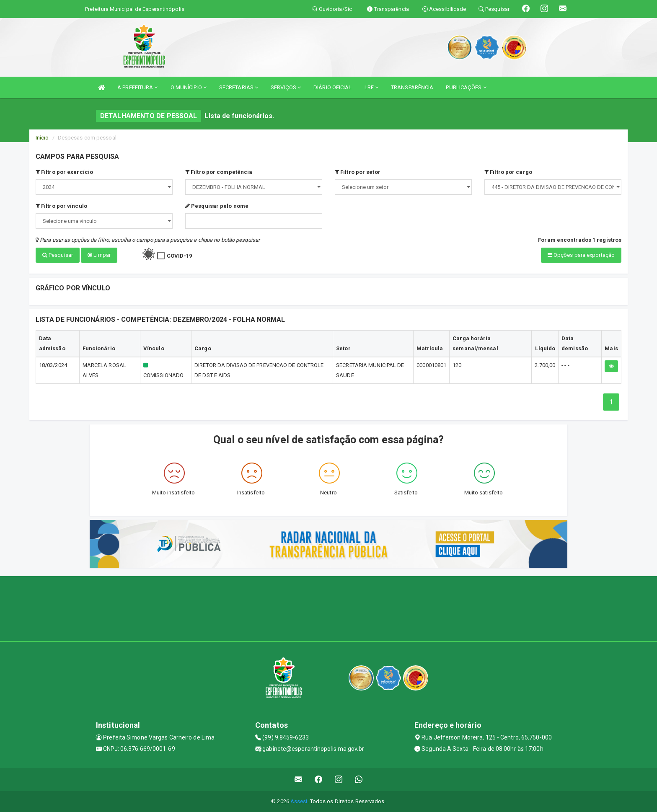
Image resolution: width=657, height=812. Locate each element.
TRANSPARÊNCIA (412, 87)
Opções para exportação (581, 255)
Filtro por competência (219, 172)
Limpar (99, 255)
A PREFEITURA (137, 87)
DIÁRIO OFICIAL (332, 87)
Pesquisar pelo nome (217, 206)
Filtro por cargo (508, 172)
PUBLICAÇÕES (466, 87)
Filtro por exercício (64, 172)
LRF (372, 87)
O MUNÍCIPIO (189, 87)
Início (42, 138)
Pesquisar (58, 255)
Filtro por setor (358, 172)
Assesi (299, 801)
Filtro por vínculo (61, 206)
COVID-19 (180, 256)
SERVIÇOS (286, 87)
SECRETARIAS (239, 87)
